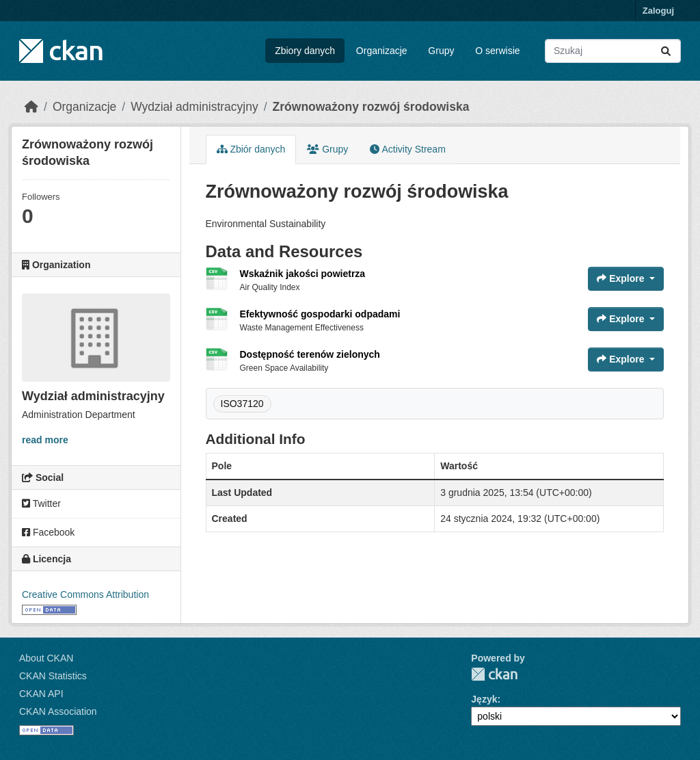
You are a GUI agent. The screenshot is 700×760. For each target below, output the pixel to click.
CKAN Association (58, 711)
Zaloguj (658, 11)
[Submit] (666, 51)
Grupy (441, 51)
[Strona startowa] (31, 107)
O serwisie (497, 51)
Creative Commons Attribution (85, 594)
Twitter (41, 503)
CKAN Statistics (53, 676)
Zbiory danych (305, 51)
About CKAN (46, 658)
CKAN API (41, 694)
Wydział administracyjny (194, 107)
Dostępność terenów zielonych (310, 354)
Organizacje (382, 51)
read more (45, 440)
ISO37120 (242, 404)
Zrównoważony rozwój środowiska (371, 107)
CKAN (494, 674)
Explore (622, 278)
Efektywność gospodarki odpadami (320, 314)
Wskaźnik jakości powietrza (303, 274)
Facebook (48, 532)
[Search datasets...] (613, 51)
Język (484, 699)
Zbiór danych (251, 149)
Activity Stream (407, 149)
